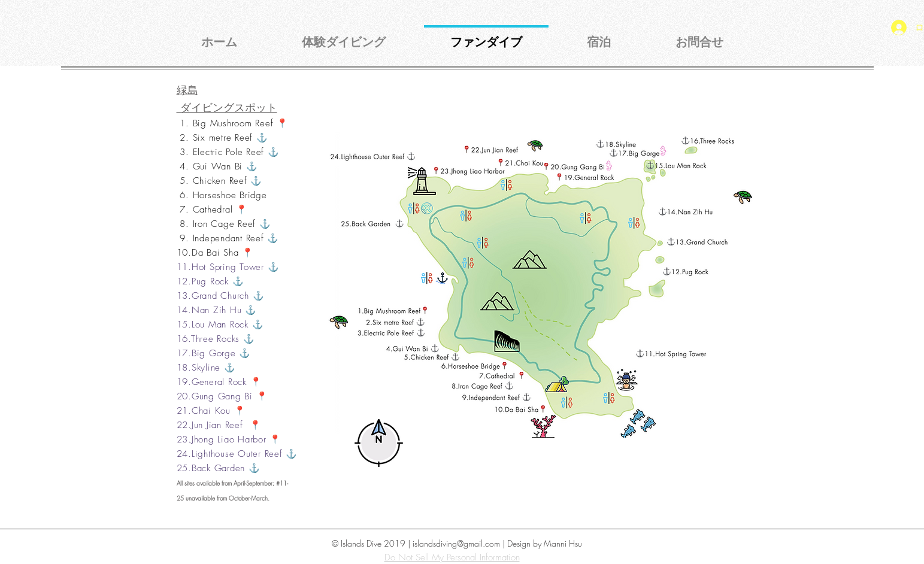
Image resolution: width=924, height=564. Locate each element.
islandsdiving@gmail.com (456, 543)
